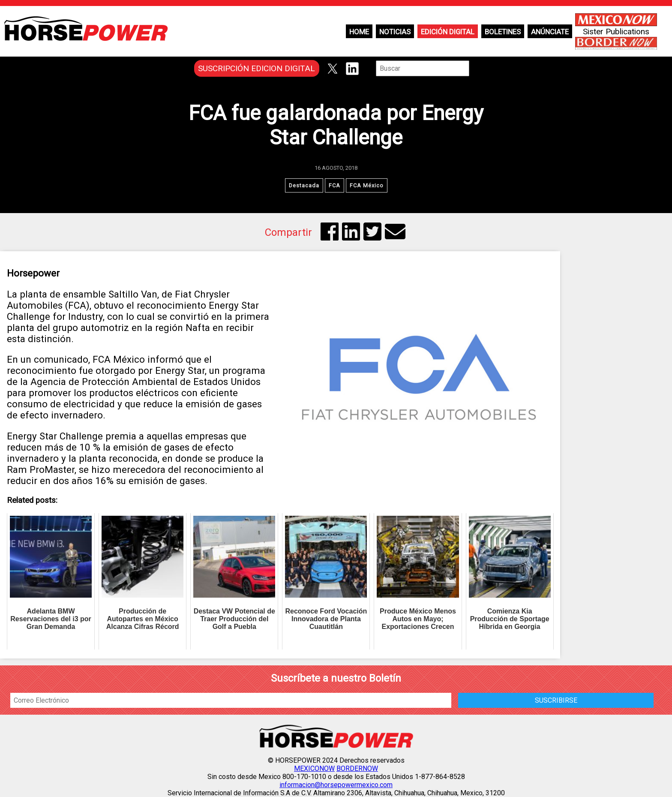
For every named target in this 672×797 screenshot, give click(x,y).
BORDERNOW (357, 768)
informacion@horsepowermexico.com (336, 785)
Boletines (503, 32)
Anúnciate (550, 32)
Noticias (395, 32)
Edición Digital (448, 32)
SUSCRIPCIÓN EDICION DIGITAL (256, 68)
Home (359, 32)
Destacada (304, 185)
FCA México (367, 185)
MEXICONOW (314, 768)
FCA (334, 185)
